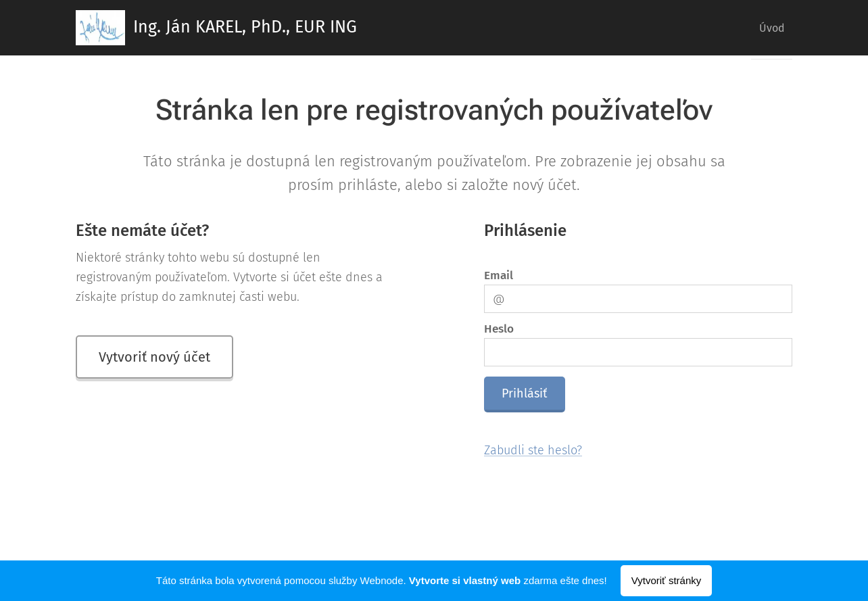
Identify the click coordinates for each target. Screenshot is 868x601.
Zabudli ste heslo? (533, 450)
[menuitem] (767, 28)
